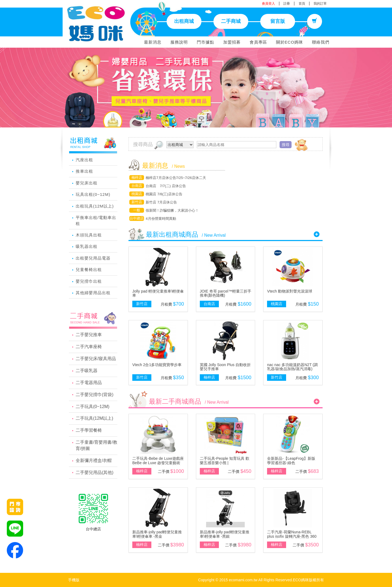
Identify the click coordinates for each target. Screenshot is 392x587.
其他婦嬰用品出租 (93, 293)
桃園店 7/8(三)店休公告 (164, 194)
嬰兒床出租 (87, 183)
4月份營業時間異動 (161, 219)
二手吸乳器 (87, 371)
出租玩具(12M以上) (95, 206)
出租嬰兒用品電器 (93, 258)
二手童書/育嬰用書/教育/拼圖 (97, 445)
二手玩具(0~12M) (93, 407)
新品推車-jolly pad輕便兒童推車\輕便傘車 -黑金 (157, 534)
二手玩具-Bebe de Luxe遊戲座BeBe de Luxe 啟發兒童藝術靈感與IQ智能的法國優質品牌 (158, 463)
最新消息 (153, 42)
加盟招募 (232, 42)
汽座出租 (84, 160)
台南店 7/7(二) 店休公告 (166, 186)
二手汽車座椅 (89, 347)
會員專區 (258, 42)
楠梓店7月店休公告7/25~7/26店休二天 (176, 178)
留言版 (278, 21)
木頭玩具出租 (89, 235)
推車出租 (84, 171)
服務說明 (179, 42)
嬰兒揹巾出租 (89, 281)
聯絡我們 (321, 42)
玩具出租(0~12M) (93, 194)
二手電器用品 (89, 383)
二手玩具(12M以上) (94, 418)
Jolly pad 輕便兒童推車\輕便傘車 (158, 293)
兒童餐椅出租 (89, 270)
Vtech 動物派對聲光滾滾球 (290, 291)
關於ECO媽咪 (290, 42)
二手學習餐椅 (89, 430)
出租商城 (184, 21)
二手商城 (231, 21)
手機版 (74, 580)
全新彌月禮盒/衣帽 (94, 460)
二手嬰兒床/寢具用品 (96, 359)
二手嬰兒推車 (89, 335)
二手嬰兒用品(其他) (95, 472)
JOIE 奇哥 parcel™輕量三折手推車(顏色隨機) (226, 293)
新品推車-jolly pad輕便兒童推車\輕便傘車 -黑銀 (225, 534)
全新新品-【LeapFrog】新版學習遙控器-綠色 (291, 460)
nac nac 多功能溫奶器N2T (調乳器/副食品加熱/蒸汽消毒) (292, 367)
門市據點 (206, 42)
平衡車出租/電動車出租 (96, 220)
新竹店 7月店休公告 (161, 202)
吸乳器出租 (87, 246)
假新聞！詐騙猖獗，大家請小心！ (172, 210)
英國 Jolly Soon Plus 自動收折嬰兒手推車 (225, 367)
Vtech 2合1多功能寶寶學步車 (157, 365)
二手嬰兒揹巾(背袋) (95, 395)
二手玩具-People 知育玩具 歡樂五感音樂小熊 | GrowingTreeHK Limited (225, 463)
